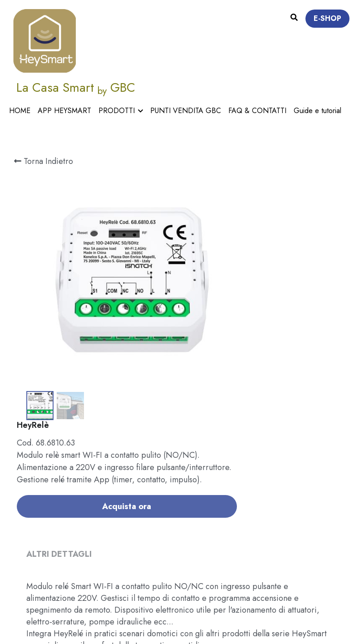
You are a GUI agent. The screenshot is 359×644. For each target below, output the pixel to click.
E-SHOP (327, 18)
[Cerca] (294, 17)
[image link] (44, 40)
